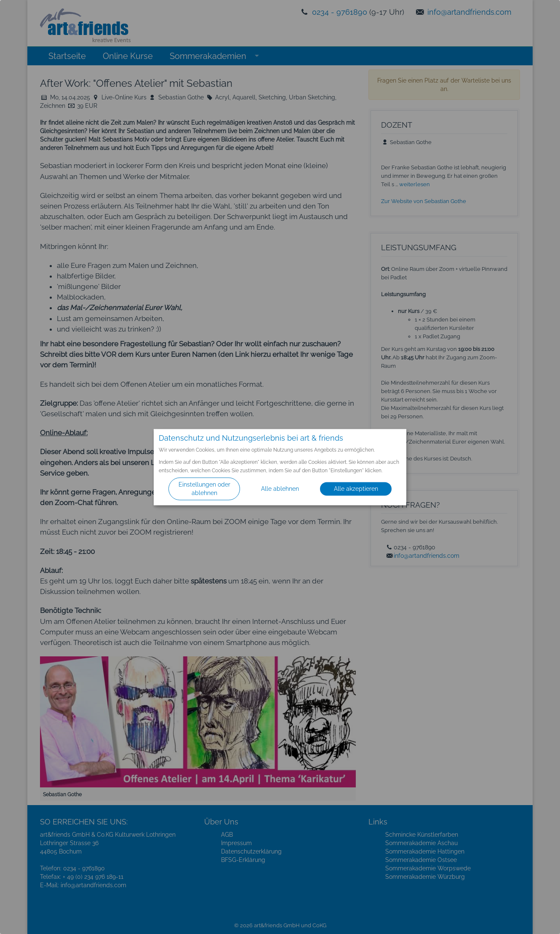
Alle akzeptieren (356, 489)
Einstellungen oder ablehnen (204, 489)
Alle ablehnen (280, 489)
